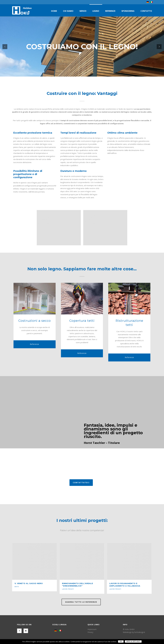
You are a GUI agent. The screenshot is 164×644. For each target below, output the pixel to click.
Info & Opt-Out (133, 641)
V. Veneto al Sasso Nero (29, 583)
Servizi (83, 11)
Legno (96, 11)
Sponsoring (128, 11)
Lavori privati (68, 589)
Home (54, 11)
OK (121, 641)
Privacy (90, 632)
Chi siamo (68, 11)
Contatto (146, 11)
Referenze (110, 11)
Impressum (92, 629)
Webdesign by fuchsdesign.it (134, 632)
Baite (17, 587)
